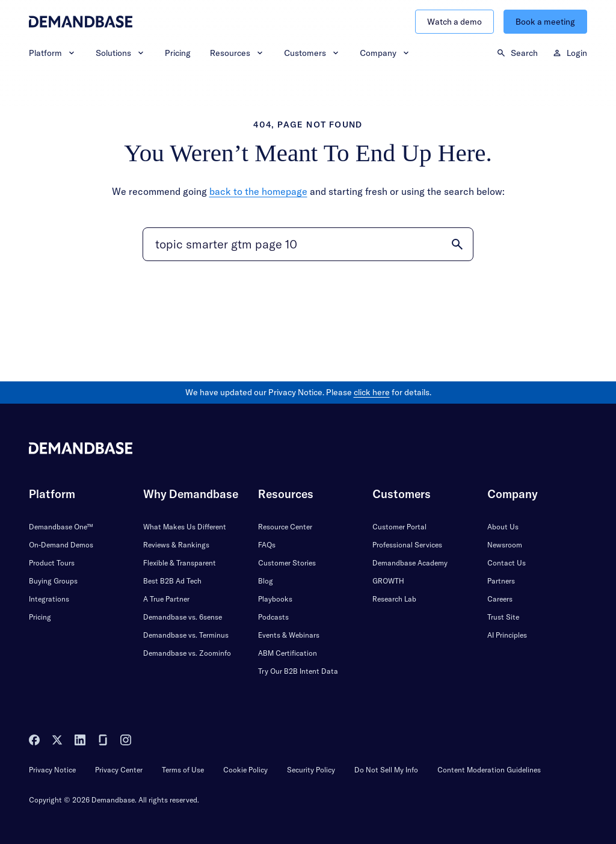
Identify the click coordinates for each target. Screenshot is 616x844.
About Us (503, 527)
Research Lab (394, 599)
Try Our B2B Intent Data (298, 671)
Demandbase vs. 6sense (183, 617)
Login (570, 53)
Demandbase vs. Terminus (186, 635)
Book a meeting (545, 22)
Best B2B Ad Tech (172, 581)
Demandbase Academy (410, 563)
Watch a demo (454, 22)
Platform (53, 53)
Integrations (49, 599)
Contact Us (507, 563)
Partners (501, 581)
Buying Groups (53, 581)
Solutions (121, 53)
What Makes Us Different (185, 527)
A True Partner (166, 599)
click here (372, 392)
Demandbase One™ (61, 527)
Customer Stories (287, 563)
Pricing (178, 53)
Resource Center (285, 527)
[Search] (308, 244)
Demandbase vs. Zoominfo (187, 653)
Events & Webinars (289, 635)
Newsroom (505, 545)
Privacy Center (119, 770)
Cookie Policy (245, 770)
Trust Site (503, 617)
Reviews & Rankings (176, 545)
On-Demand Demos (61, 545)
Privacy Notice (52, 770)
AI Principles (507, 635)
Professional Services (407, 545)
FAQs (267, 545)
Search (517, 53)
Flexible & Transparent (180, 563)
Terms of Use (183, 770)
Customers (312, 53)
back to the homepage (258, 191)
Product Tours (52, 563)
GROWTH (388, 581)
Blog (266, 581)
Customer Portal (399, 527)
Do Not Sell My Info (386, 770)
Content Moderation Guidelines (489, 770)
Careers (500, 599)
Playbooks (275, 599)
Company (385, 53)
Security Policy (311, 770)
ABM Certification (288, 653)
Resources (237, 53)
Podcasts (273, 617)
